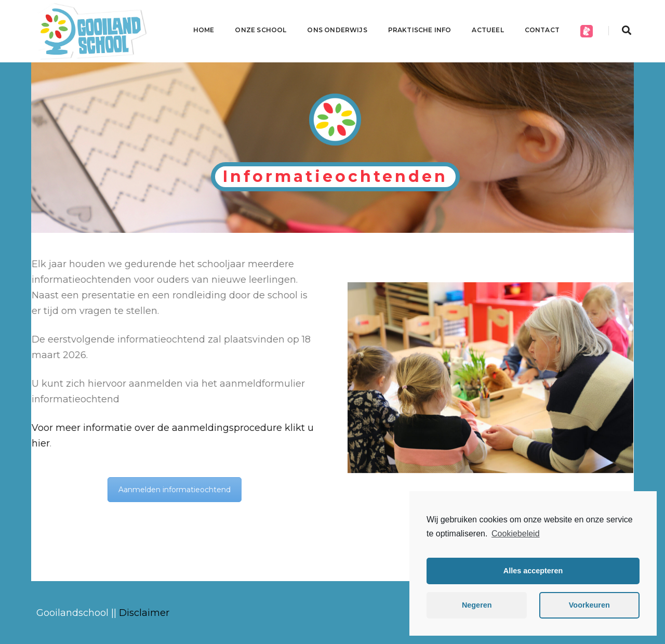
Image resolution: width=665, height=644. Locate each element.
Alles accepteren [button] (533, 571)
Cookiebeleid (516, 534)
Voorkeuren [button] (589, 605)
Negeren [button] (477, 605)
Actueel (488, 30)
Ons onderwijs (337, 30)
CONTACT (542, 30)
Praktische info (420, 30)
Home (204, 30)
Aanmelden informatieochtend (159, 490)
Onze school (261, 30)
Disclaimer (144, 613)
